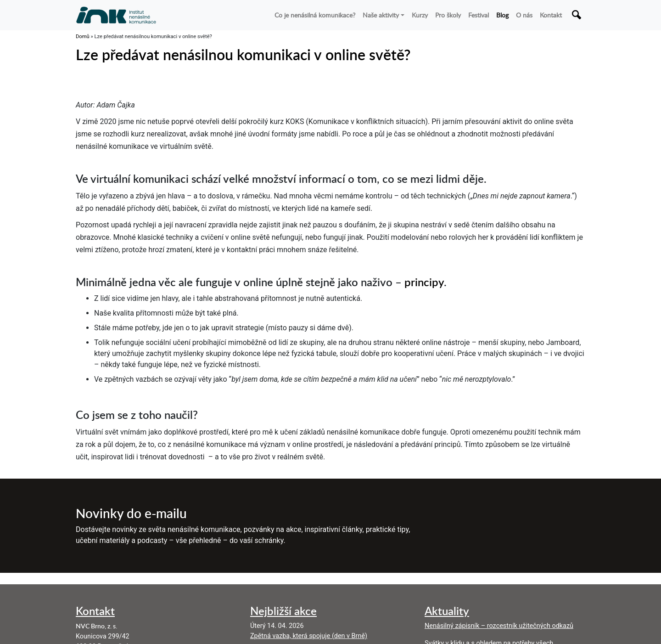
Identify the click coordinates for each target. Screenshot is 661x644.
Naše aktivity (381, 15)
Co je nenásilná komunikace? (315, 15)
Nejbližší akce (283, 611)
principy (424, 282)
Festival (479, 15)
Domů (83, 37)
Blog (502, 15)
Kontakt (551, 15)
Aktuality (447, 611)
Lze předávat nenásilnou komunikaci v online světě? (243, 54)
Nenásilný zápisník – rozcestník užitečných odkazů (499, 626)
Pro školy (448, 15)
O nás (524, 15)
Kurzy (420, 15)
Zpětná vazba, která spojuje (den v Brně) (309, 636)
